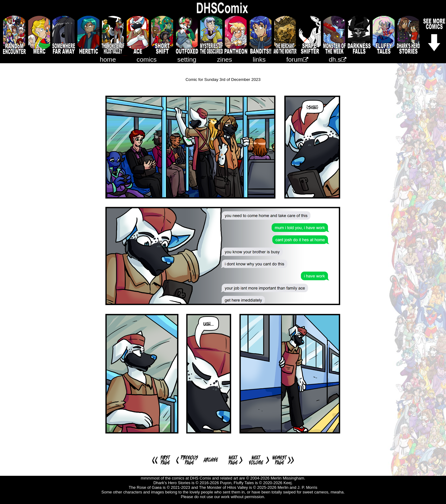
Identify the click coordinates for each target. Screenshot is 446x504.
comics (147, 59)
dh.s (338, 59)
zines (225, 59)
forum (297, 59)
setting (187, 59)
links (259, 59)
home (108, 59)
